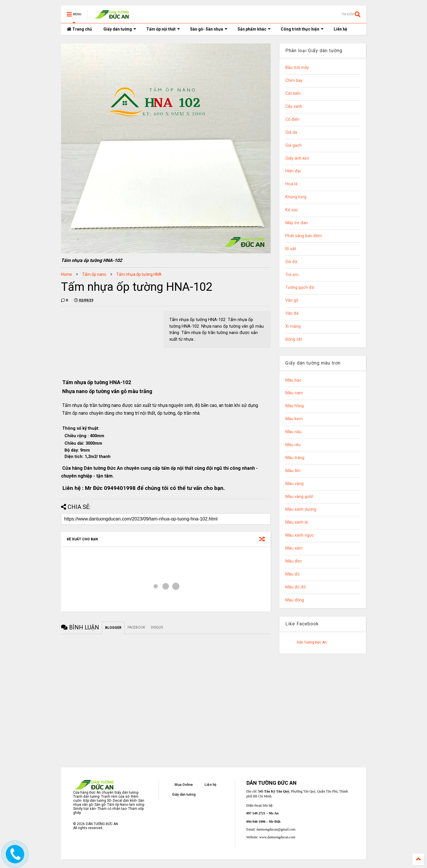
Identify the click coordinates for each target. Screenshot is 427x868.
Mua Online (184, 785)
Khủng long (296, 197)
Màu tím (293, 471)
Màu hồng (295, 406)
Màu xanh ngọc (300, 535)
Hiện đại (293, 171)
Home (67, 274)
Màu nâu (293, 432)
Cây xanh (294, 106)
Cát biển (293, 94)
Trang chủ (79, 29)
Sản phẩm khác (254, 29)
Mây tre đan (297, 223)
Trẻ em (292, 275)
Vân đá (292, 313)
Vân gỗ (292, 300)
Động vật (294, 339)
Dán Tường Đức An (312, 642)
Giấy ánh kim (297, 158)
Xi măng (293, 326)
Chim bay (294, 81)
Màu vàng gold (299, 497)
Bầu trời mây (297, 68)
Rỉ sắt (291, 249)
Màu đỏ (292, 574)
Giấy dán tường (120, 29)
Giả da (291, 132)
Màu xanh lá (297, 522)
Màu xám (294, 548)
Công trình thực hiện (302, 29)
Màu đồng (295, 600)
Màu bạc (293, 380)
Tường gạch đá (300, 287)
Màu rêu (293, 445)
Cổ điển (292, 119)
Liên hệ (340, 29)
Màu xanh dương (301, 509)
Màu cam (294, 393)
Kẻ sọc (292, 210)
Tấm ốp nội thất (163, 29)
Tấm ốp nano (94, 274)
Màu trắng (295, 458)
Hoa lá (291, 184)
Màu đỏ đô (296, 587)
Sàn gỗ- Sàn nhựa (209, 29)
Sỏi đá (291, 262)
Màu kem (294, 419)
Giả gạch (294, 145)
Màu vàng (294, 484)
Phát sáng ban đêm (304, 236)
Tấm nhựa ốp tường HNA (139, 274)
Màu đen (294, 561)
